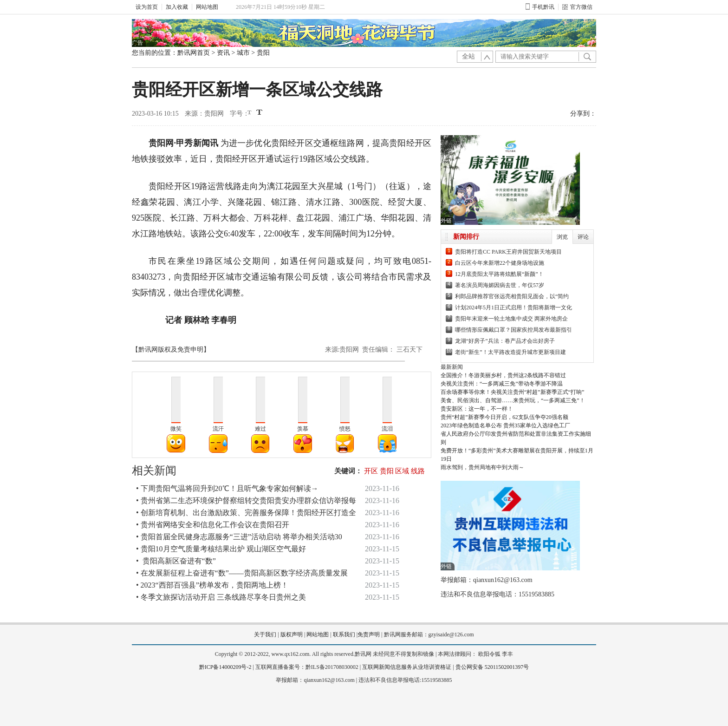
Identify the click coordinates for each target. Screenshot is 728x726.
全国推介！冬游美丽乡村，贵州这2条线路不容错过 (503, 375)
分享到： (583, 114)
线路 (418, 471)
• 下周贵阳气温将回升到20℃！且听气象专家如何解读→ (227, 488)
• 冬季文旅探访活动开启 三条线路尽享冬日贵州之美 (221, 597)
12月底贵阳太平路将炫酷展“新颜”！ (499, 274)
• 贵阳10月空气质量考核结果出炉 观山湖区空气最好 (221, 549)
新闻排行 (466, 237)
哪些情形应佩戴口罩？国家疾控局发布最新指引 (513, 330)
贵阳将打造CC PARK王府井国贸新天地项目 (508, 252)
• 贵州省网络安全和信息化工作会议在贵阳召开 (213, 525)
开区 (371, 471)
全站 (468, 56)
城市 (243, 53)
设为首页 (147, 7)
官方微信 (577, 7)
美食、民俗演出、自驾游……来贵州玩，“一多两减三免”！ (513, 400)
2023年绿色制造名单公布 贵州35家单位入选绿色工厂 (505, 425)
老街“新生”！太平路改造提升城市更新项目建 (510, 352)
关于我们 (265, 634)
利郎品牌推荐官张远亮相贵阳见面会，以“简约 (512, 296)
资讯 (223, 53)
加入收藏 (177, 7)
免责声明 (369, 634)
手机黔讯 (540, 7)
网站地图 (207, 7)
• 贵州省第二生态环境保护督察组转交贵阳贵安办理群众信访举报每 (246, 500)
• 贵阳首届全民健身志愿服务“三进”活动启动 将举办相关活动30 (239, 537)
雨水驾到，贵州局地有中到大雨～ (482, 467)
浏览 (562, 237)
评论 (583, 237)
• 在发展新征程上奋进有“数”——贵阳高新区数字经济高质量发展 (242, 573)
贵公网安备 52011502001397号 (492, 667)
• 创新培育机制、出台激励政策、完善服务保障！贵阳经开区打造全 (246, 513)
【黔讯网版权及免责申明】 (171, 350)
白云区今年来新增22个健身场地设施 (500, 263)
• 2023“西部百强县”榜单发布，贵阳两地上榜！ (212, 585)
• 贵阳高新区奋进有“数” (176, 561)
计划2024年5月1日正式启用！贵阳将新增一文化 (513, 307)
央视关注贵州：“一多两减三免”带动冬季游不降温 (502, 384)
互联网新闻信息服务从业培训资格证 (407, 667)
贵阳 (263, 53)
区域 (402, 471)
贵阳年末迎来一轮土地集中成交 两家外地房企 (511, 319)
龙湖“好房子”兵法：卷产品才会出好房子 (505, 341)
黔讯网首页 (194, 53)
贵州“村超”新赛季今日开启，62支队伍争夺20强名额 (504, 417)
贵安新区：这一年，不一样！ (477, 409)
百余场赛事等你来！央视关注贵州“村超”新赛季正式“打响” (512, 392)
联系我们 (344, 634)
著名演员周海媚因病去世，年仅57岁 (500, 285)
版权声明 (292, 634)
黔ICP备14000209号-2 (225, 667)
